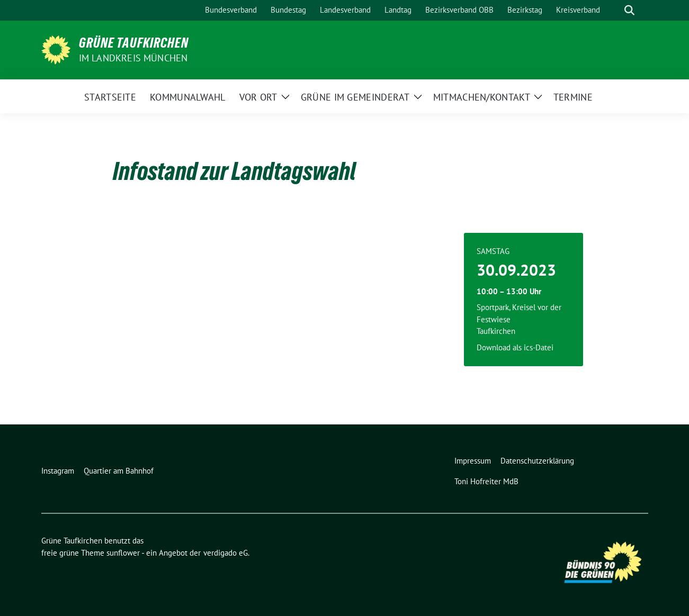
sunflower (123, 553)
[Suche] (614, 10)
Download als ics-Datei (515, 347)
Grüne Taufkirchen (134, 43)
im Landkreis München (133, 58)
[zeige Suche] (629, 10)
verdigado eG (226, 553)
